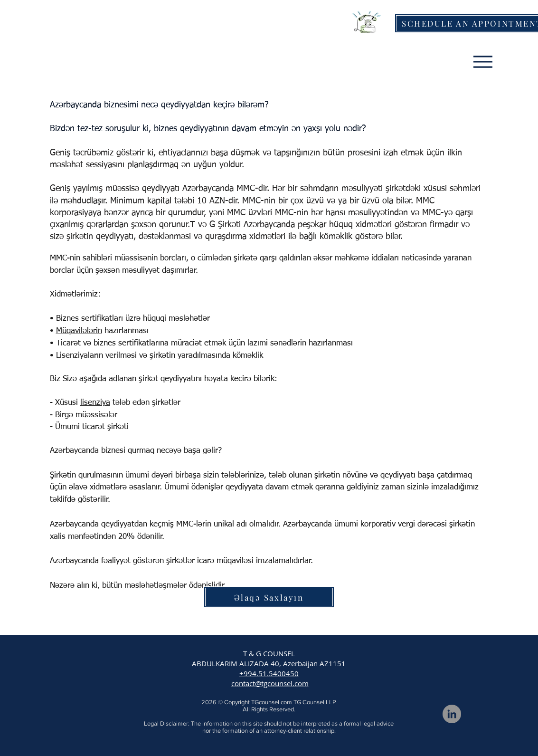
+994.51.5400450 (269, 673)
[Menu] (483, 62)
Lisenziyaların (80, 356)
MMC (246, 189)
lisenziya (95, 403)
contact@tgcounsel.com (270, 683)
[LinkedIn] (452, 714)
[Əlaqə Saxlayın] (269, 597)
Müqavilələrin (79, 331)
